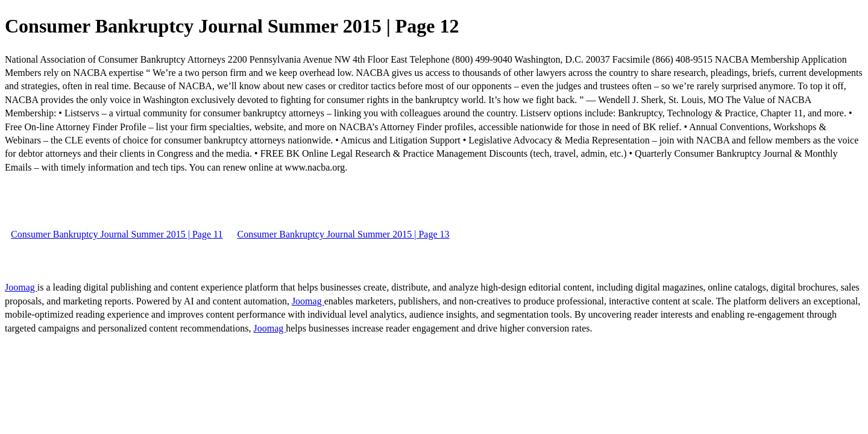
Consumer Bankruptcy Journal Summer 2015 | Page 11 (117, 234)
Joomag (21, 287)
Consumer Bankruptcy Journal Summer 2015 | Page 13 (343, 234)
